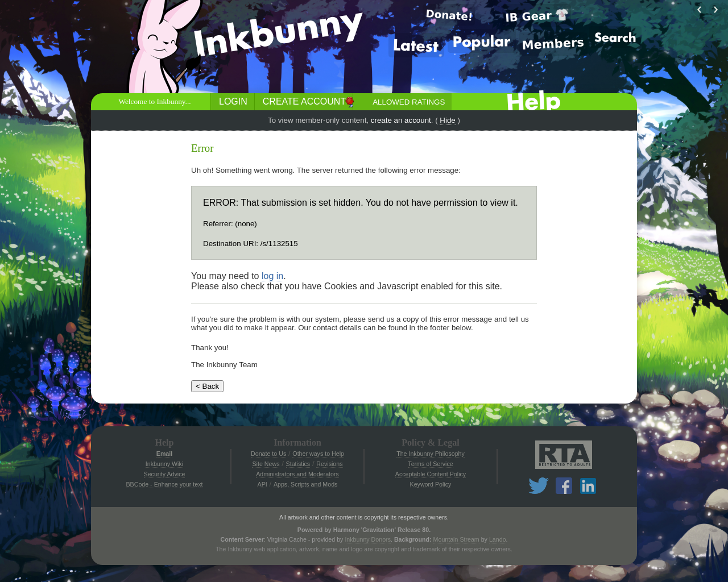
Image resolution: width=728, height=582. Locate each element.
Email (164, 454)
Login (233, 101)
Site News (266, 464)
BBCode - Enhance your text (164, 484)
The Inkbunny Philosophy (431, 454)
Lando (498, 539)
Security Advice (165, 474)
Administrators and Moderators (297, 474)
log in (272, 276)
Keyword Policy (431, 484)
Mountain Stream (456, 539)
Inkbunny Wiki (164, 464)
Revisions (329, 464)
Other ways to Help (318, 454)
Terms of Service (430, 464)
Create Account (304, 101)
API (262, 484)
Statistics (298, 464)
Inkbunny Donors (368, 539)
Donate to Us (268, 454)
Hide (447, 120)
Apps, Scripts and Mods (306, 484)
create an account (401, 120)
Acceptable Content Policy (431, 474)
